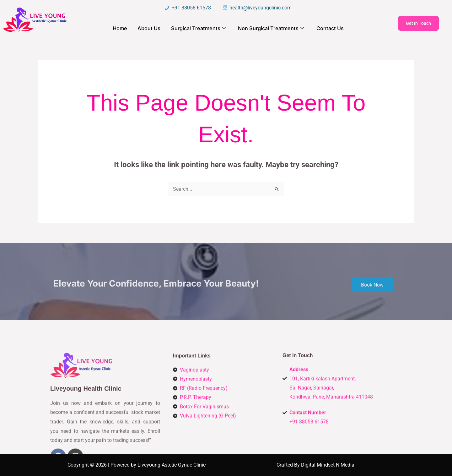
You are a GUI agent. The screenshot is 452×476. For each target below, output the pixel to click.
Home (122, 29)
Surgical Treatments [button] (199, 29)
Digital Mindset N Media (328, 465)
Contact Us (328, 29)
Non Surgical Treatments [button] (270, 29)
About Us (151, 29)
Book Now (372, 295)
